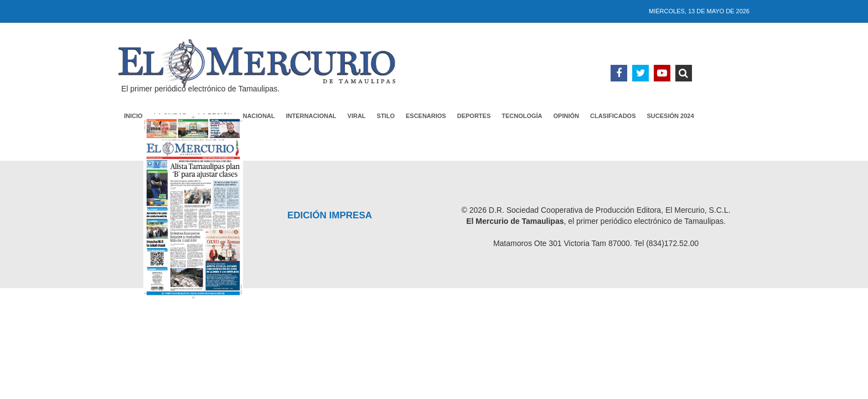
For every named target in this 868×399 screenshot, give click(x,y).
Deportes (474, 116)
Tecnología (522, 116)
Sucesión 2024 (671, 116)
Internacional (311, 116)
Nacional (259, 116)
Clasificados (613, 116)
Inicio (133, 116)
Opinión (566, 116)
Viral (357, 116)
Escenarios (426, 116)
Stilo (386, 116)
